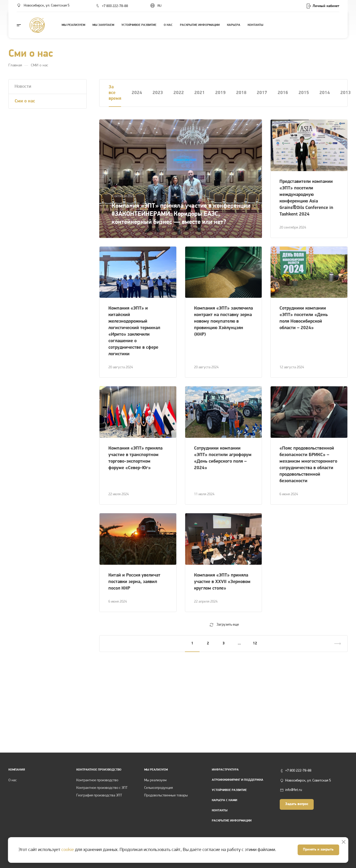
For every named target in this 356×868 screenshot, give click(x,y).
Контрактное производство (97, 780)
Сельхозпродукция (159, 788)
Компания (17, 770)
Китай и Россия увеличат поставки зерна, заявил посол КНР (134, 582)
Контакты (220, 811)
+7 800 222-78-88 (115, 6)
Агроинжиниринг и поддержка (238, 780)
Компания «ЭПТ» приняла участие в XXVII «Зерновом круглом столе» (222, 582)
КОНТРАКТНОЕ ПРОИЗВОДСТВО (99, 770)
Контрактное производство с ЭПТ (102, 788)
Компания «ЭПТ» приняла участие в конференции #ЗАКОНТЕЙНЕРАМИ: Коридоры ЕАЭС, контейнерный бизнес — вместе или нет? (181, 214)
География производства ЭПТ (99, 796)
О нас (13, 780)
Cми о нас (25, 101)
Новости (23, 87)
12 (255, 643)
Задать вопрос (297, 804)
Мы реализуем (156, 770)
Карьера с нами (224, 800)
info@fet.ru (294, 790)
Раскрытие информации (232, 821)
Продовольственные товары (166, 796)
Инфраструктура (225, 770)
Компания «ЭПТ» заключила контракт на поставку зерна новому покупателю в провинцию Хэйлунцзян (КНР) (223, 321)
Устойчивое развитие (229, 790)
